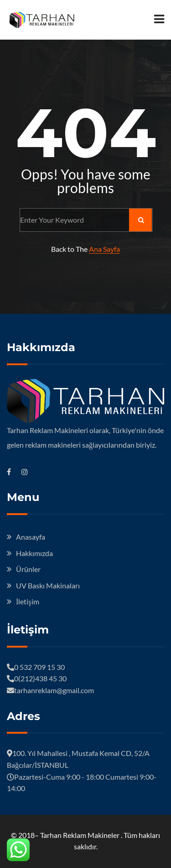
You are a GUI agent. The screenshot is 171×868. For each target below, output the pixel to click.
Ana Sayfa (104, 249)
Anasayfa (31, 537)
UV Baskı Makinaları (48, 585)
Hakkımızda (34, 553)
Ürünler (28, 569)
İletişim (28, 601)
